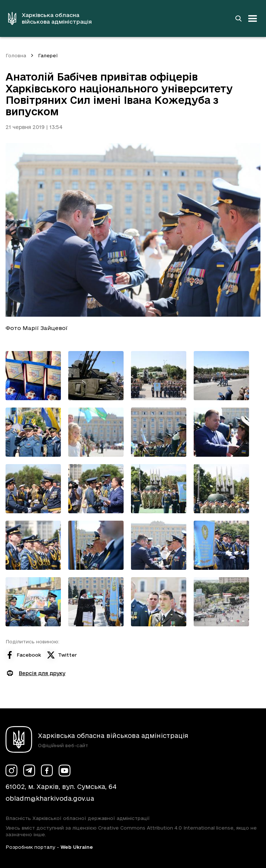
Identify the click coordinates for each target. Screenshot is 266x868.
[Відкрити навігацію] (253, 18)
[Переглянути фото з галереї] (33, 376)
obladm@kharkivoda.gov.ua (50, 798)
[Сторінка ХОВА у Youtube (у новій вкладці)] (65, 770)
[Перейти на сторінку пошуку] (238, 18)
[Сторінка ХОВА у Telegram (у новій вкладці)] (29, 770)
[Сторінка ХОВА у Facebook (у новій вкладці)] (47, 770)
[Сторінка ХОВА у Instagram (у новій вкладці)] (11, 770)
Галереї (48, 55)
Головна (16, 55)
